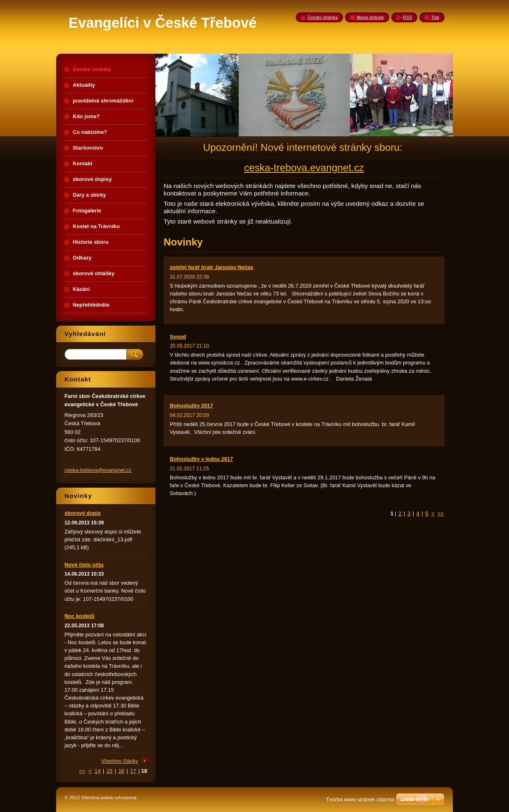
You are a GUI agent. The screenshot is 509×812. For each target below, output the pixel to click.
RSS (407, 17)
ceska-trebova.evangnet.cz (304, 168)
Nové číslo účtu (84, 565)
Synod (178, 337)
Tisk (435, 17)
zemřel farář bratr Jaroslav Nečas (212, 267)
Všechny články (120, 761)
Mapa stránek (370, 17)
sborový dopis (82, 513)
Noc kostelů (80, 616)
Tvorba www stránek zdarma (360, 799)
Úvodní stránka (322, 17)
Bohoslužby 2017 (191, 406)
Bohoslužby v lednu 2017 (201, 459)
